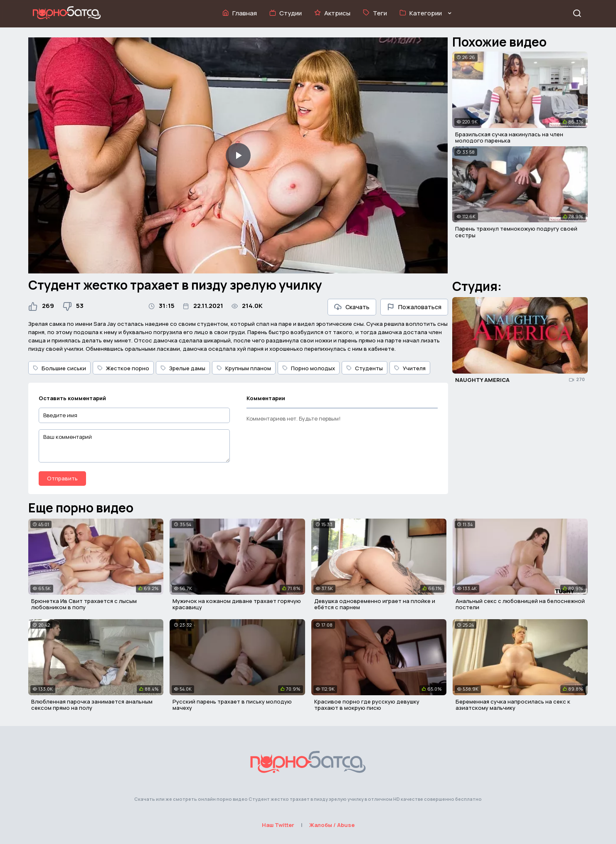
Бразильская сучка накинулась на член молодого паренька (509, 138)
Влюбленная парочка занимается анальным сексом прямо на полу (92, 705)
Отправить (62, 478)
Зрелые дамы (183, 368)
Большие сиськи (59, 368)
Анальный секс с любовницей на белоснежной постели (520, 604)
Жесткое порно (123, 368)
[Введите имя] (134, 415)
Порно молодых (309, 368)
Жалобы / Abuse (332, 825)
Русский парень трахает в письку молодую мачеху (232, 705)
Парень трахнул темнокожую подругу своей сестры (516, 232)
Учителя (410, 368)
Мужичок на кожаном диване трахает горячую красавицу (237, 604)
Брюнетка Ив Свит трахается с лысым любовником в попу (84, 604)
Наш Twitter (278, 825)
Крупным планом (244, 368)
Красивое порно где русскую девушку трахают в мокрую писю (367, 705)
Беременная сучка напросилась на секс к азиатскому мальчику (513, 705)
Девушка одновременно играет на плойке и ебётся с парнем (375, 604)
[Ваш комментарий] (134, 446)
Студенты (365, 368)
